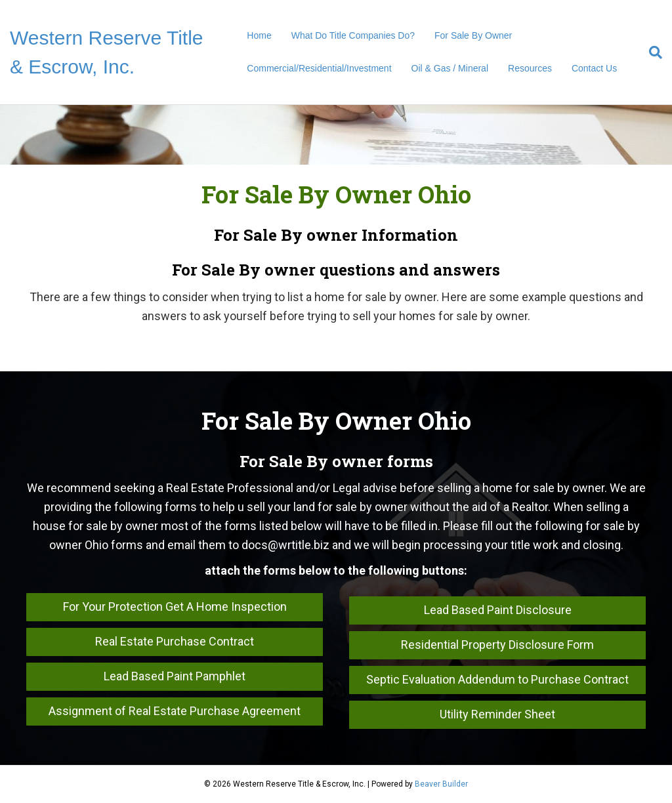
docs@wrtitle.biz (285, 545)
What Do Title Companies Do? (353, 35)
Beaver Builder (441, 784)
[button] (175, 607)
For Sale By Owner (473, 35)
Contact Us (594, 68)
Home (259, 35)
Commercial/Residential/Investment (319, 68)
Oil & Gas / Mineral (450, 68)
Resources (530, 68)
